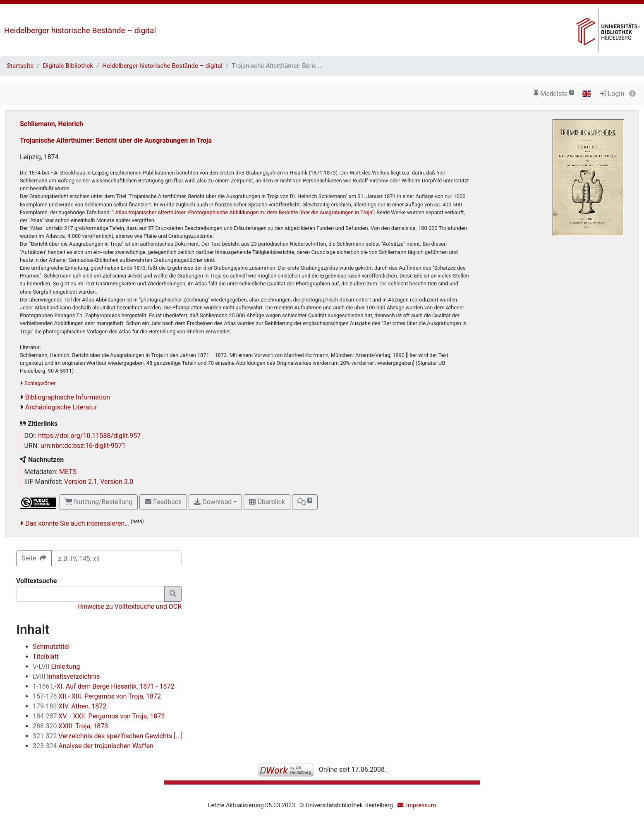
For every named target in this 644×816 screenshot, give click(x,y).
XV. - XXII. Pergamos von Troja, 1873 (99, 716)
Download (213, 502)
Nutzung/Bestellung (99, 502)
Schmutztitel (51, 647)
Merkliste (554, 94)
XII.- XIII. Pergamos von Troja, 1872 (97, 696)
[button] (305, 502)
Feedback (163, 502)
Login (612, 94)
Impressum (421, 805)
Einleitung (56, 666)
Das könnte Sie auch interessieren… (77, 523)
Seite (34, 558)
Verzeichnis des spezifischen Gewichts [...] (108, 736)
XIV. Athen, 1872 (69, 706)
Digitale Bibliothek (68, 66)
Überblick (267, 502)
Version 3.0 (117, 482)
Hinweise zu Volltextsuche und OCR (129, 607)
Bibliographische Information (68, 397)
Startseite (20, 66)
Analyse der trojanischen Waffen (93, 746)
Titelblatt (46, 657)
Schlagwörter (40, 383)
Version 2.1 (81, 482)
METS (68, 472)
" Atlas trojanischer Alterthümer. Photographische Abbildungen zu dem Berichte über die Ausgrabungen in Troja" (243, 212)
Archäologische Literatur (61, 407)
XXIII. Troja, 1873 (70, 726)
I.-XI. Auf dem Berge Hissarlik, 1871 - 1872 (104, 686)
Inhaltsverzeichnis (66, 676)
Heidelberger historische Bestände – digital (80, 30)
